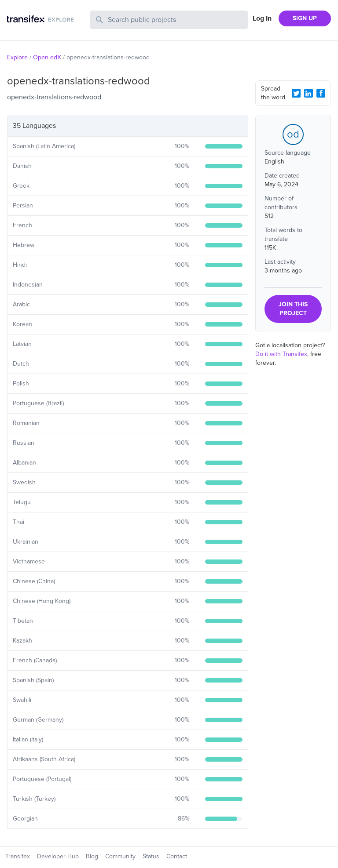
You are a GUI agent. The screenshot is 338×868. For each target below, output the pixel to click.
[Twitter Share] (296, 93)
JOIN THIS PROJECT (293, 309)
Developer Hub (58, 856)
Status (151, 856)
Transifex (18, 856)
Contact (177, 856)
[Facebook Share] (321, 93)
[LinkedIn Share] (309, 93)
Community (120, 856)
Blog (92, 856)
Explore (17, 57)
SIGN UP (305, 18)
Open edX (47, 57)
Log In (262, 18)
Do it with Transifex (281, 354)
